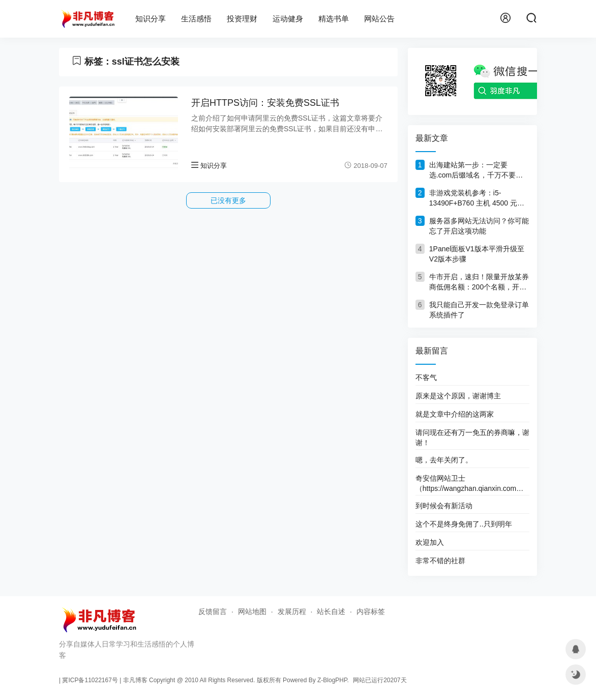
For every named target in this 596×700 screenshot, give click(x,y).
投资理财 (242, 19)
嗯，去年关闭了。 (444, 460)
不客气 (426, 377)
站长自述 (331, 611)
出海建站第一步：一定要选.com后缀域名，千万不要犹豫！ (476, 170)
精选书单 (334, 19)
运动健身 (288, 19)
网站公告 (379, 19)
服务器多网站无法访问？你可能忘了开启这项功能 (479, 226)
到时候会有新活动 (444, 506)
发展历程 (292, 611)
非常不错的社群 (440, 561)
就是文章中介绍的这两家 (455, 414)
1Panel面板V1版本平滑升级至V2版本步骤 (477, 254)
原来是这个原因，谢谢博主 (458, 396)
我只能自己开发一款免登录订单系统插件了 (479, 310)
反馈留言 (213, 611)
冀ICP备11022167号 (90, 680)
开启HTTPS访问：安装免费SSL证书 (265, 103)
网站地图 (252, 611)
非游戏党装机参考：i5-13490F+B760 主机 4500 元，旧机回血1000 (477, 198)
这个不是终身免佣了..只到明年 (464, 524)
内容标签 (371, 611)
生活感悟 (196, 19)
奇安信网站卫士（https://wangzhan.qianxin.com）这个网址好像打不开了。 (469, 483)
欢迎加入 (430, 542)
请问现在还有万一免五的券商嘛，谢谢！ (472, 437)
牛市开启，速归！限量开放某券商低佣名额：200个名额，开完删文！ (479, 282)
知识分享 (151, 19)
